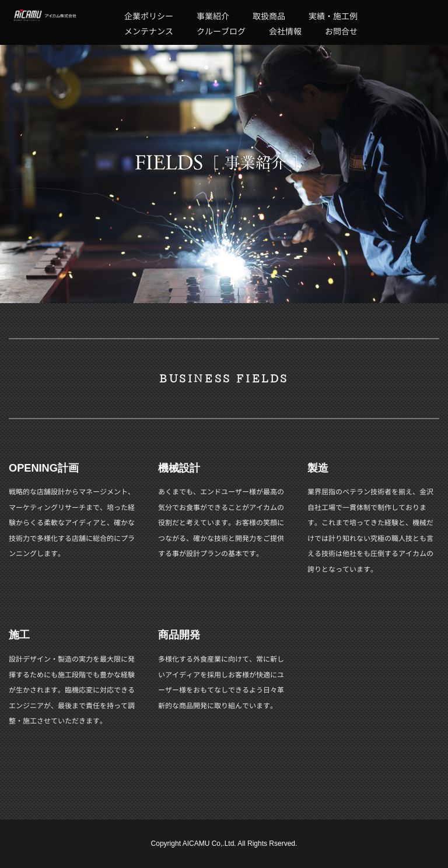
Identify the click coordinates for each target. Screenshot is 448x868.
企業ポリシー (149, 16)
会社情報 (285, 31)
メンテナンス (149, 31)
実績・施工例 (333, 16)
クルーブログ (221, 31)
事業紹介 (213, 16)
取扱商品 (269, 16)
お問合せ (341, 31)
